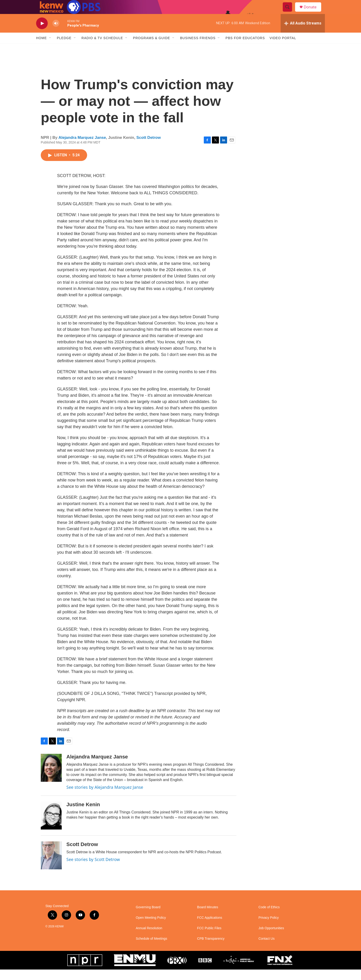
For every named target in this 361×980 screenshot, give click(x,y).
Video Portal (283, 48)
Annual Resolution (149, 939)
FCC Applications (209, 928)
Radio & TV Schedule (102, 48)
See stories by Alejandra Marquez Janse (105, 798)
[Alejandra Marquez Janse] (51, 778)
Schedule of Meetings (152, 949)
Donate (313, 12)
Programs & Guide (152, 48)
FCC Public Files (209, 939)
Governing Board (148, 918)
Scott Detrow (148, 148)
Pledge (64, 48)
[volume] (56, 34)
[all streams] (303, 34)
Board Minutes (208, 918)
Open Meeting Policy (151, 928)
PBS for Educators (245, 48)
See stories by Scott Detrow (93, 870)
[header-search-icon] (289, 12)
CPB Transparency (211, 949)
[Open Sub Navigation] (50, 48)
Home (41, 48)
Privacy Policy (269, 928)
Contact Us (267, 949)
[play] (42, 34)
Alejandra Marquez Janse (82, 148)
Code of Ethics (269, 918)
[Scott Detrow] (51, 866)
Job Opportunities (271, 939)
